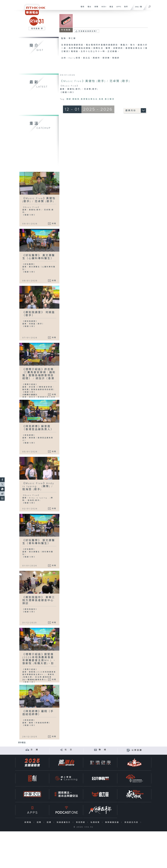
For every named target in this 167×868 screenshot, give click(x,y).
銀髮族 (76, 99)
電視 (82, 8)
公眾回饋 (137, 750)
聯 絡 (103, 750)
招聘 (40, 822)
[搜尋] (150, 6)
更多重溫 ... (23, 743)
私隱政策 (96, 822)
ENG (137, 7)
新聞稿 (28, 822)
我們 (125, 8)
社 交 (69, 750)
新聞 (96, 8)
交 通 (35, 750)
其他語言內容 (132, 822)
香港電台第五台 (89, 99)
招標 (50, 822)
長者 (101, 99)
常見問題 (81, 822)
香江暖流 (110, 99)
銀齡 (69, 99)
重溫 (110, 8)
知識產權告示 (64, 822)
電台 (89, 8)
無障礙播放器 (113, 822)
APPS (118, 8)
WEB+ (103, 8)
